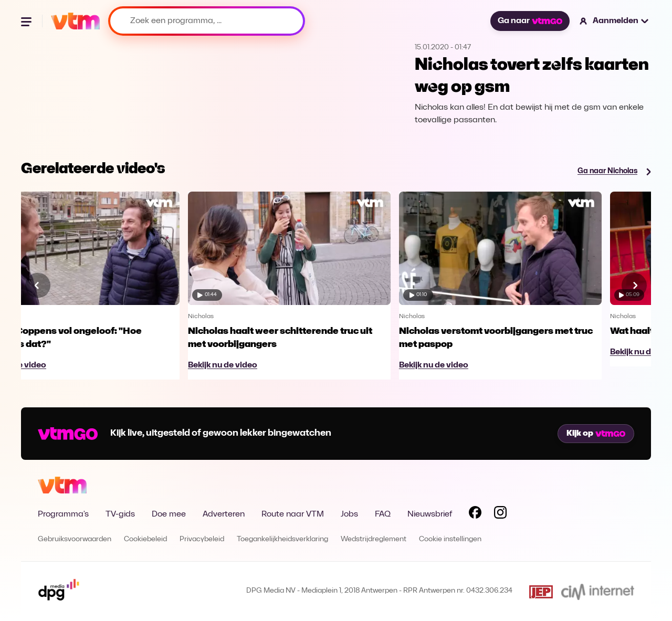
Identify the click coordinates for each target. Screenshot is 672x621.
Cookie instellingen (450, 539)
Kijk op (596, 434)
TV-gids (120, 514)
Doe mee (169, 514)
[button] (615, 21)
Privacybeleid (202, 539)
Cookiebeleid (145, 539)
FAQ (383, 514)
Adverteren (224, 514)
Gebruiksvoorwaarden (75, 539)
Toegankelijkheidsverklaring (282, 539)
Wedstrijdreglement (374, 539)
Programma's (63, 514)
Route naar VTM (293, 514)
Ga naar (530, 21)
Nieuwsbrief (430, 514)
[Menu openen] (27, 21)
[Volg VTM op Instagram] (500, 514)
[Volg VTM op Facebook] (475, 514)
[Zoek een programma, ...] (207, 21)
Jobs (349, 514)
